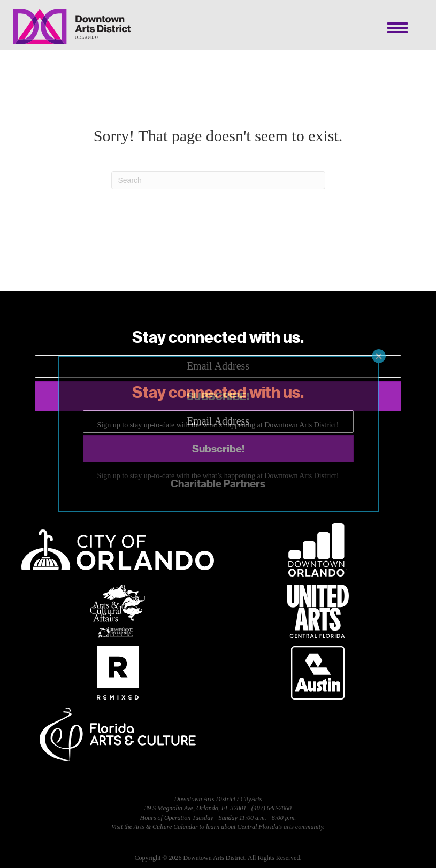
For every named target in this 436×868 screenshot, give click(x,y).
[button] (218, 396)
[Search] (218, 180)
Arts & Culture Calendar (166, 827)
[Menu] (397, 28)
